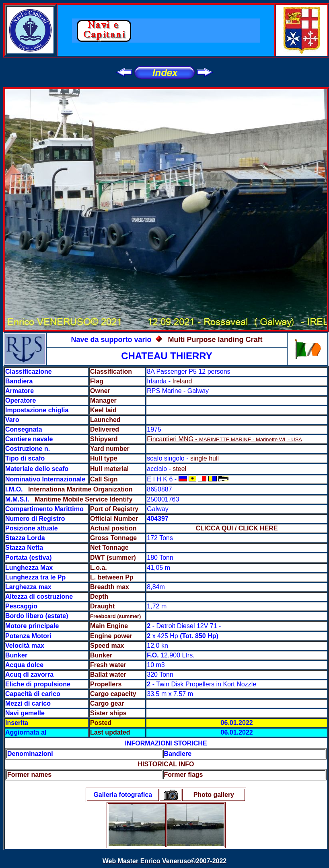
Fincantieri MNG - (224, 439)
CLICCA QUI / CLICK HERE (237, 528)
